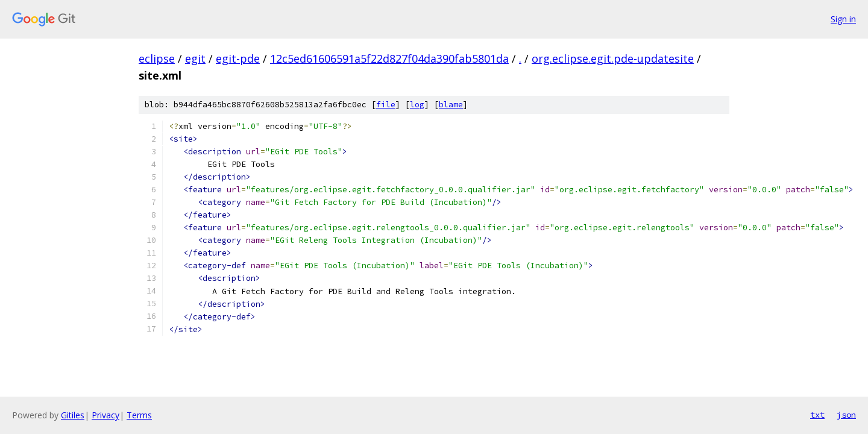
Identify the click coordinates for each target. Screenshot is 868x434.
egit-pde (238, 58)
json (846, 415)
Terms (139, 415)
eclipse (157, 58)
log (417, 105)
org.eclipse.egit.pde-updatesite (613, 58)
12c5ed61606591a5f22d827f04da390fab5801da (389, 58)
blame (451, 105)
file (386, 105)
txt (817, 415)
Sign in (843, 19)
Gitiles (73, 415)
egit (195, 58)
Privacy (105, 415)
